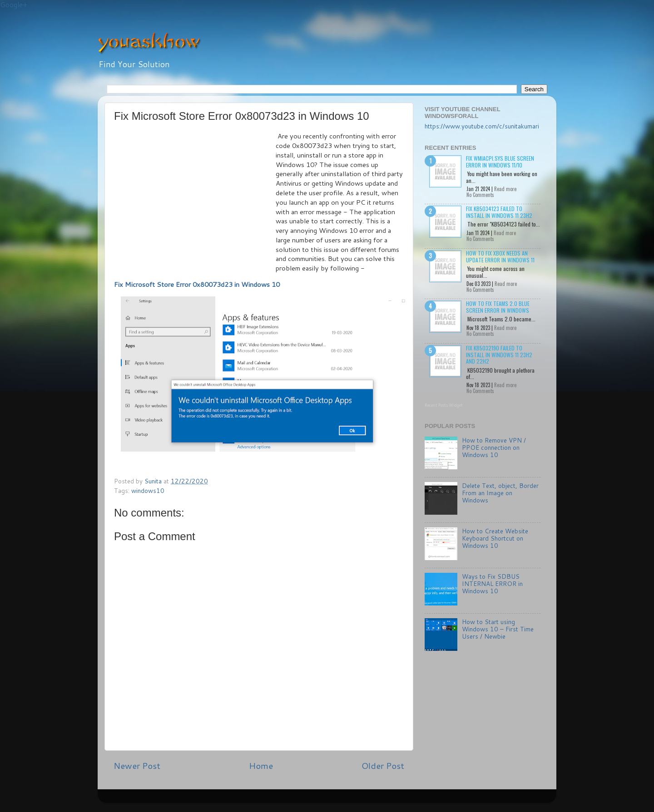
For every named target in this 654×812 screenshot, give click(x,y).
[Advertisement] (195, 200)
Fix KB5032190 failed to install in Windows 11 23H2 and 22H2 (499, 354)
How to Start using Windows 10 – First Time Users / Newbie (498, 629)
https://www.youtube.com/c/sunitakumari (482, 126)
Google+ (14, 5)
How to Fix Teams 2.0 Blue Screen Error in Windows (498, 307)
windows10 (148, 490)
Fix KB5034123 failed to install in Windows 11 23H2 (499, 212)
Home (261, 765)
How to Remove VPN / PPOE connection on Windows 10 (494, 447)
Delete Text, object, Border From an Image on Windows (500, 493)
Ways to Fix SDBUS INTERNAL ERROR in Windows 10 (492, 583)
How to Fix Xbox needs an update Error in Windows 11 (500, 256)
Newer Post (137, 765)
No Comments (480, 195)
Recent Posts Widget (444, 405)
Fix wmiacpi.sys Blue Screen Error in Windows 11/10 (500, 161)
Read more (505, 189)
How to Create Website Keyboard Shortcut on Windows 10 (495, 538)
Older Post (383, 765)
